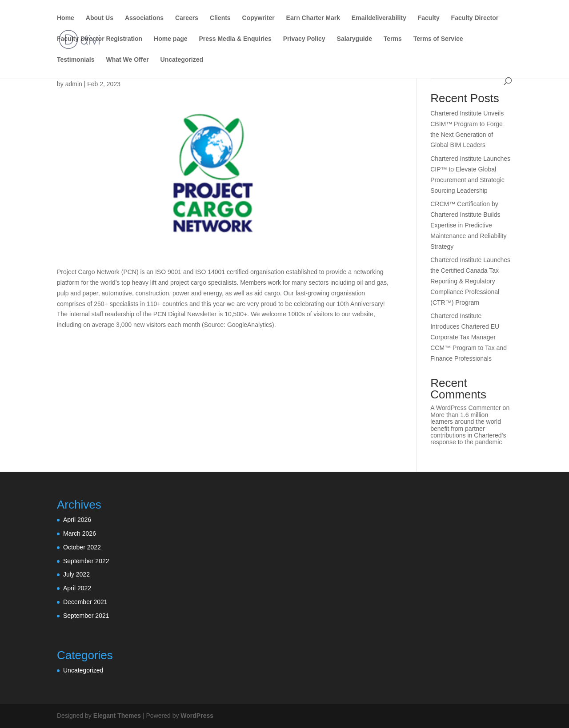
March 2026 (80, 533)
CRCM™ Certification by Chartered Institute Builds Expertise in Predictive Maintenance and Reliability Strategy (468, 225)
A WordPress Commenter (465, 408)
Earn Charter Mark (313, 18)
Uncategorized (182, 60)
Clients (220, 18)
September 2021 (86, 616)
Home (66, 18)
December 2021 (85, 602)
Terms (393, 39)
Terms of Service (438, 39)
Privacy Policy (304, 39)
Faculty (429, 18)
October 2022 (82, 547)
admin (74, 84)
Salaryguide (355, 39)
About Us (100, 18)
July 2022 (76, 574)
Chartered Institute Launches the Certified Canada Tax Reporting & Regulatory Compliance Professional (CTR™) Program (470, 281)
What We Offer (127, 60)
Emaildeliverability (379, 18)
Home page (170, 39)
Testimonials (76, 60)
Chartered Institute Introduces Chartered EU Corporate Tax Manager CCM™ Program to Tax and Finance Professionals (469, 337)
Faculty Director (475, 18)
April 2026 (77, 520)
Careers (187, 18)
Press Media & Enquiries (235, 39)
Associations (144, 18)
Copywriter (258, 18)
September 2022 (86, 561)
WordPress (197, 716)
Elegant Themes (117, 716)
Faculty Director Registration (100, 39)
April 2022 (77, 588)
